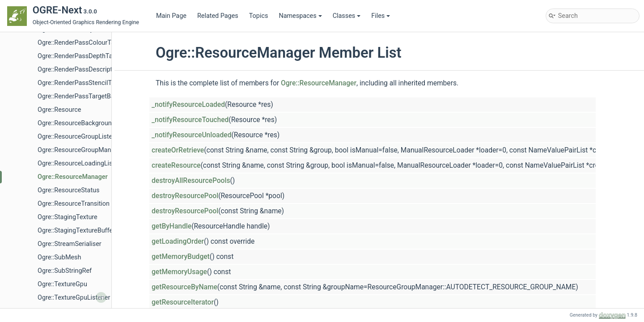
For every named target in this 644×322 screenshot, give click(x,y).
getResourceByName (184, 287)
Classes (347, 16)
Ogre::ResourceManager (319, 83)
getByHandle (172, 226)
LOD (36, 150)
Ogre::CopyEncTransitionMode (81, 257)
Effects (40, 110)
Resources (45, 231)
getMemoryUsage (179, 272)
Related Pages (218, 16)
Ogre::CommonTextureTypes (78, 244)
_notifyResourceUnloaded (191, 135)
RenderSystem (51, 217)
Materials (44, 163)
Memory (42, 190)
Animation (45, 96)
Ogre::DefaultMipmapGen (74, 284)
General (41, 123)
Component (40, 56)
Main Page (171, 16)
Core (30, 83)
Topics (259, 16)
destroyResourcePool (185, 196)
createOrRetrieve (178, 150)
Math (38, 177)
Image (39, 137)
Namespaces (300, 16)
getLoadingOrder (178, 241)
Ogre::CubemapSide (66, 271)
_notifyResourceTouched (190, 120)
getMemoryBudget (181, 257)
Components (42, 70)
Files (381, 16)
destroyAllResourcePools (191, 181)
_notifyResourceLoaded (188, 105)
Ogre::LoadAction (62, 298)
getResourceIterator (183, 302)
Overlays (43, 204)
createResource (176, 165)
